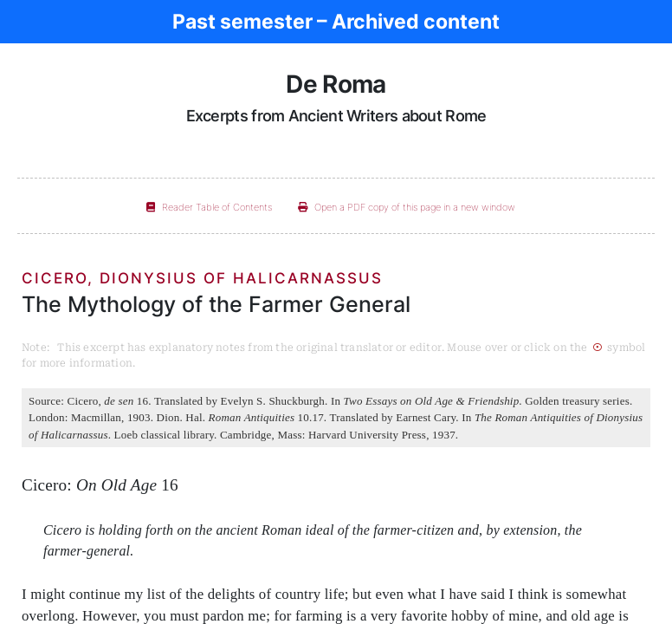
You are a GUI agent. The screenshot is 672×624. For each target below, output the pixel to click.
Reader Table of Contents (209, 207)
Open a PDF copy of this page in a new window (407, 207)
